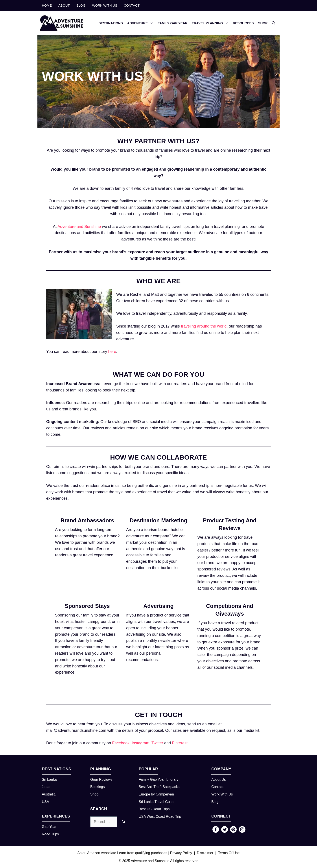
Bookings (98, 787)
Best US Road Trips (154, 809)
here (112, 352)
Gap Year (49, 827)
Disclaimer (205, 853)
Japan (47, 787)
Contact (217, 787)
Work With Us (222, 794)
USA (45, 802)
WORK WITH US (105, 5)
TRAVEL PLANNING (211, 23)
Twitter (157, 743)
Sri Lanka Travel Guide (157, 802)
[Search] (124, 822)
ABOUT (64, 5)
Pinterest (180, 743)
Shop (94, 794)
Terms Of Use (229, 853)
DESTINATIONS (111, 23)
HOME (47, 5)
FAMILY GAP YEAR (172, 23)
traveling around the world (204, 326)
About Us (219, 780)
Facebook (121, 743)
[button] (274, 23)
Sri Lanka (49, 780)
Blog (215, 802)
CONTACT (132, 5)
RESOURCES (243, 23)
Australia (49, 794)
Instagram (140, 743)
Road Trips (50, 834)
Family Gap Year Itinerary (159, 780)
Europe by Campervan (156, 794)
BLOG (81, 5)
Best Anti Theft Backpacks (159, 787)
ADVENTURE (141, 23)
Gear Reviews (101, 780)
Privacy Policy (181, 853)
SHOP (263, 23)
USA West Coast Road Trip (160, 817)
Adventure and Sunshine (79, 227)
